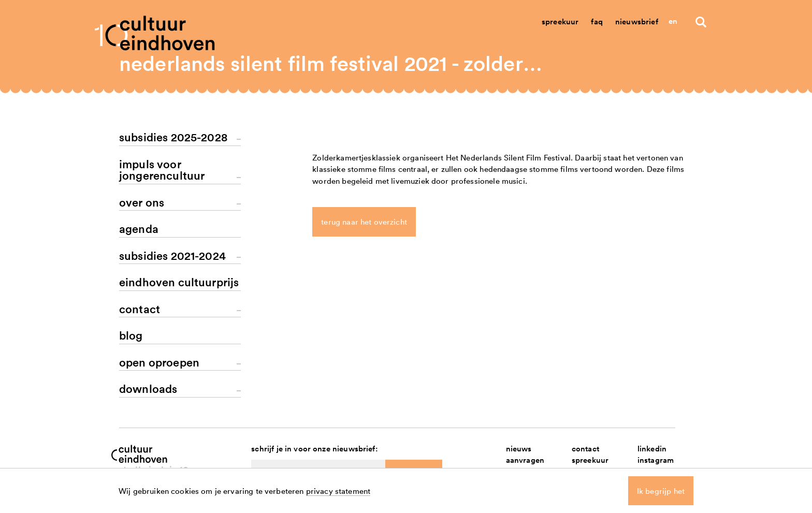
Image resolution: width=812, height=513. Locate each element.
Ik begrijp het (661, 491)
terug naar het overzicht (364, 222)
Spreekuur (560, 21)
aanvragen (525, 460)
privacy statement (338, 491)
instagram (656, 460)
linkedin (652, 449)
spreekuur (590, 460)
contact (585, 449)
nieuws (519, 449)
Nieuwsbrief (637, 21)
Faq (597, 21)
